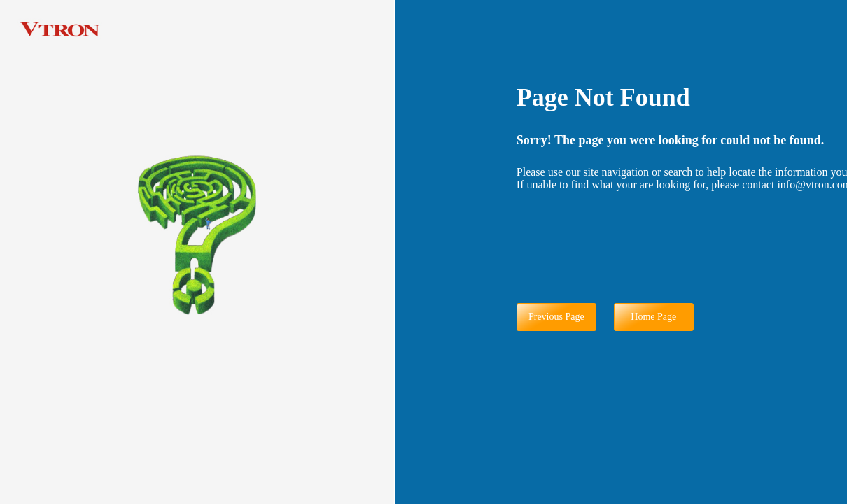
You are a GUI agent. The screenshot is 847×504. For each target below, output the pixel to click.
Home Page (653, 317)
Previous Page (556, 317)
